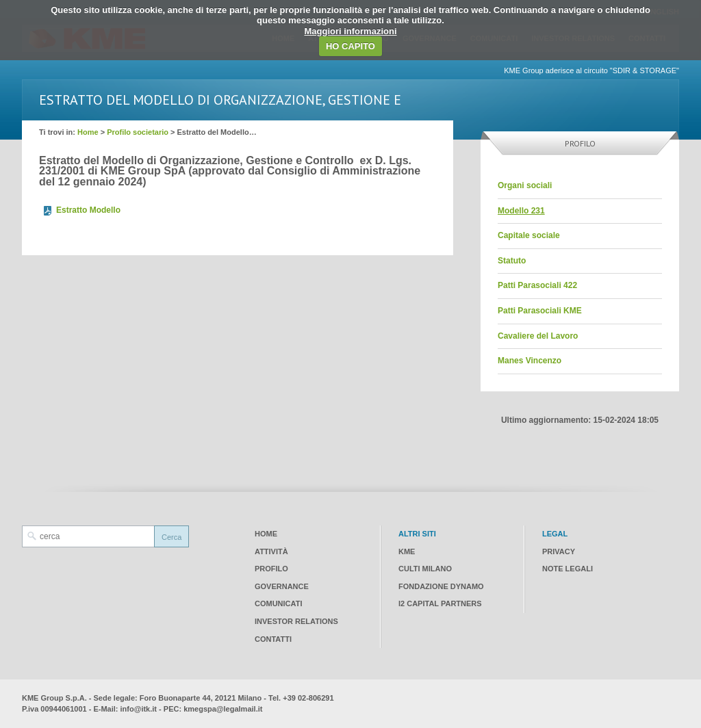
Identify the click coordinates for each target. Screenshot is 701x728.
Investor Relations (296, 621)
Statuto (512, 261)
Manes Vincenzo (530, 361)
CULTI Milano (425, 569)
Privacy (559, 551)
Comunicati (278, 603)
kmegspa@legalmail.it (223, 709)
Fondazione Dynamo (441, 586)
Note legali (568, 569)
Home (88, 132)
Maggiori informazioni (350, 31)
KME (407, 551)
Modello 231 (521, 211)
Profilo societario (138, 132)
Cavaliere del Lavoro (538, 336)
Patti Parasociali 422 (537, 285)
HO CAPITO (350, 46)
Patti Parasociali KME (540, 311)
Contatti (273, 639)
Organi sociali (525, 185)
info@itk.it (139, 709)
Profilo (271, 569)
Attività (271, 551)
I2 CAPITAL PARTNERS (440, 603)
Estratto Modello (88, 210)
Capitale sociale (529, 235)
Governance (282, 586)
